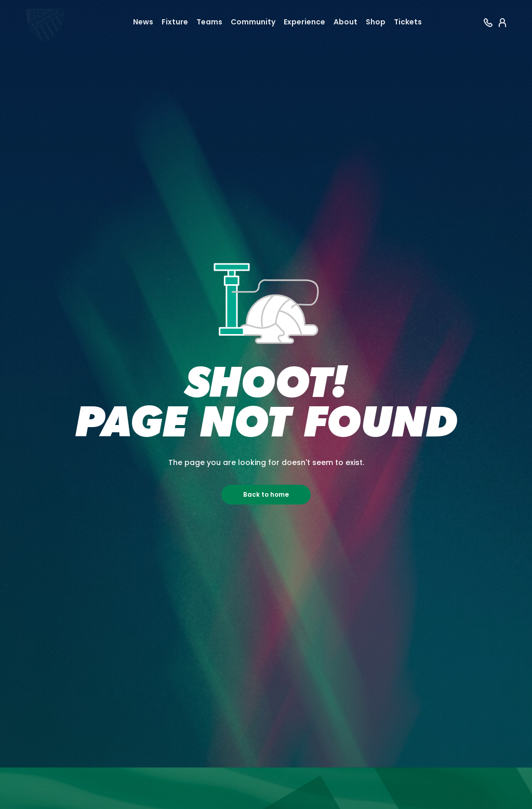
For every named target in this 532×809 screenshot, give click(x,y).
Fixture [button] (175, 22)
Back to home (266, 494)
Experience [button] (304, 22)
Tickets (408, 22)
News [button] (143, 22)
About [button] (345, 22)
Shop (376, 22)
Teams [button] (209, 22)
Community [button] (253, 22)
